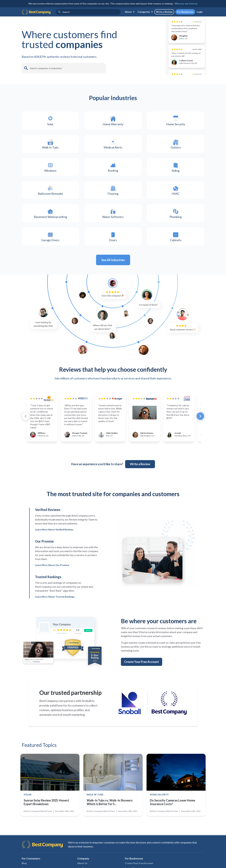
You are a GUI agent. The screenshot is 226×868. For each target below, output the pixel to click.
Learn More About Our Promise (52, 592)
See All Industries (113, 287)
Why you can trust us (186, 4)
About (130, 12)
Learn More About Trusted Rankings (55, 624)
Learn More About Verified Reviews (54, 557)
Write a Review (164, 12)
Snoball (87, 728)
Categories (146, 12)
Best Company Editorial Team (39, 838)
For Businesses (185, 12)
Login (200, 12)
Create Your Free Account (142, 689)
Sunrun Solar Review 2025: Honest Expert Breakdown (46, 829)
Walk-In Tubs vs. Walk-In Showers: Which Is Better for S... (110, 829)
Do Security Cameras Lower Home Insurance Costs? (172, 829)
